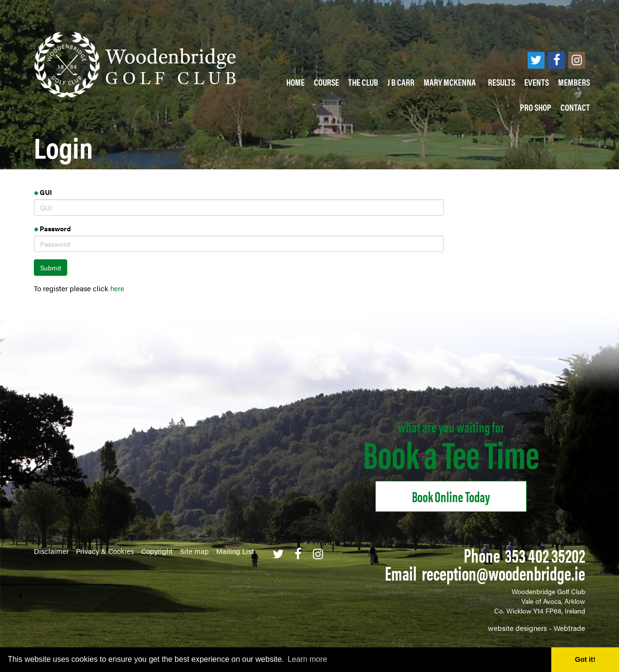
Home (295, 82)
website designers (517, 628)
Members (574, 82)
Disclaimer (51, 551)
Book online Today (451, 496)
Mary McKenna (451, 82)
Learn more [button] (308, 659)
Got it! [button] (585, 659)
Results (501, 82)
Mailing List (235, 551)
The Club (363, 82)
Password (52, 228)
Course (326, 82)
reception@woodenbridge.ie (503, 573)
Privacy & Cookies (105, 551)
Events (537, 82)
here (117, 288)
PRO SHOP (536, 107)
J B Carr (401, 82)
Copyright (157, 551)
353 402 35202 (545, 555)
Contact (575, 107)
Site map (194, 551)
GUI (43, 192)
